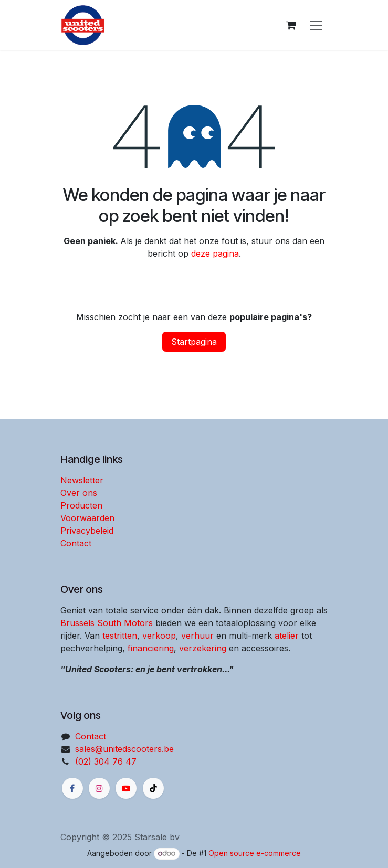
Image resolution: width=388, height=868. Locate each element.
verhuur (197, 636)
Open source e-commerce (255, 853)
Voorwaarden (87, 518)
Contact (76, 543)
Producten (81, 505)
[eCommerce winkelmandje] (291, 25)
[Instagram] (99, 788)
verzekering (203, 648)
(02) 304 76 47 (106, 761)
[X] (153, 788)
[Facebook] (72, 788)
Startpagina (194, 342)
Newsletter (82, 480)
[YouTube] (126, 788)
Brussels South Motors (107, 623)
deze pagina (215, 253)
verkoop (159, 636)
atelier (287, 636)
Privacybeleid (87, 531)
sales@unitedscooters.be (124, 749)
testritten (120, 636)
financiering (151, 648)
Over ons (79, 493)
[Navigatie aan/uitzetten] (316, 25)
